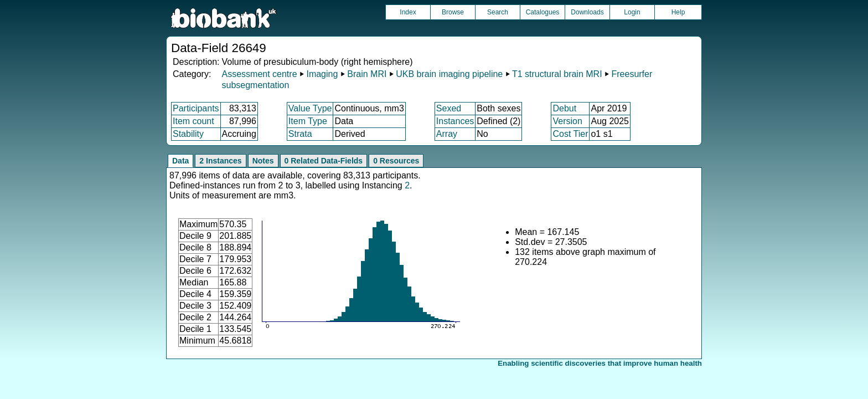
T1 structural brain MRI (557, 74)
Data (180, 161)
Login (632, 12)
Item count (193, 121)
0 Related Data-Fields (324, 161)
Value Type (310, 108)
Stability (188, 134)
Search (498, 12)
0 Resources (396, 161)
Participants (196, 108)
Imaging (322, 74)
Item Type (308, 121)
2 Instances (220, 161)
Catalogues (543, 12)
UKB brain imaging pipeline (449, 74)
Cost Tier (570, 134)
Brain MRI (367, 74)
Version (567, 121)
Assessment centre (259, 74)
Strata (300, 134)
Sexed (449, 108)
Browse (453, 12)
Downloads (587, 12)
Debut (564, 108)
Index (408, 12)
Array (447, 134)
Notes (263, 161)
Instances (455, 121)
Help (678, 12)
